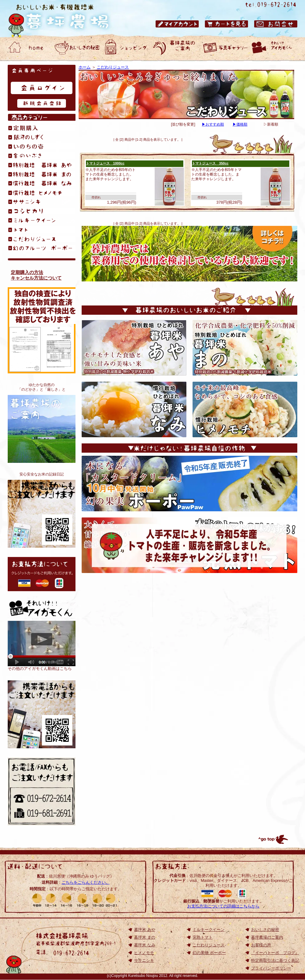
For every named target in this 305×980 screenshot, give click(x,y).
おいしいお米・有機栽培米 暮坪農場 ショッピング (126, 48)
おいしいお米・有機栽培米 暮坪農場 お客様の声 (225, 48)
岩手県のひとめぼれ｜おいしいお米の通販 (65, 19)
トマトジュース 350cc (210, 163)
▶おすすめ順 (213, 124)
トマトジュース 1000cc (105, 163)
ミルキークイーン (209, 930)
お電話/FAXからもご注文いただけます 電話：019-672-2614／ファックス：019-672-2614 (42, 791)
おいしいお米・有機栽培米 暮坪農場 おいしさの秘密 (77, 48)
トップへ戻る (273, 839)
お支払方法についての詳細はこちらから (223, 906)
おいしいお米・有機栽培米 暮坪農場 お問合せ (276, 24)
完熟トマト (203, 937)
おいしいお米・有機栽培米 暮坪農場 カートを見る (226, 24)
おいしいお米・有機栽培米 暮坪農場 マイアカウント (177, 24)
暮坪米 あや (145, 930)
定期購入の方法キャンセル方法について (36, 275)
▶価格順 (240, 124)
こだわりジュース (113, 67)
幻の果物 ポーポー (209, 953)
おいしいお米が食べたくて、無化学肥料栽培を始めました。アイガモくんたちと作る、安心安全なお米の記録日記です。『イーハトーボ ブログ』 (42, 514)
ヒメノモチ (144, 953)
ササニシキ (144, 960)
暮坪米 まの (145, 937)
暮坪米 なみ (145, 945)
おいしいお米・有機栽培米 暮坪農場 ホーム (28, 48)
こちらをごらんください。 (86, 882)
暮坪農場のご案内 (42, 429)
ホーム (85, 67)
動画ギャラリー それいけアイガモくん (274, 48)
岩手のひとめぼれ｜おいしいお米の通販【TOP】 (42, 714)
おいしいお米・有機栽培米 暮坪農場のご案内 (176, 48)
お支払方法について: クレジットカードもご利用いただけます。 (42, 574)
